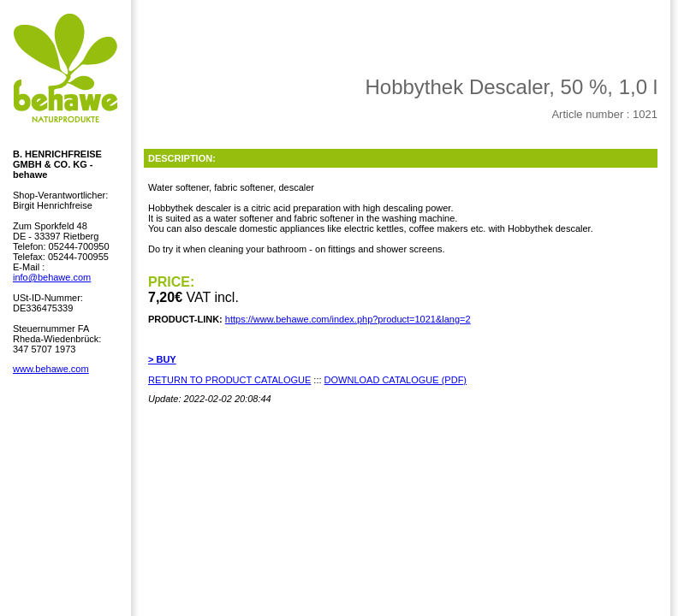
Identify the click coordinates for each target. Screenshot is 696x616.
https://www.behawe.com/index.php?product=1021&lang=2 (348, 319)
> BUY (162, 359)
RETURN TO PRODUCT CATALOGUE (229, 380)
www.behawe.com (51, 369)
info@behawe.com (52, 277)
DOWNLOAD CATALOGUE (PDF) (396, 380)
